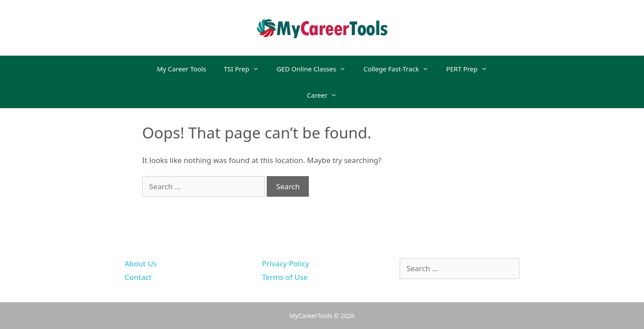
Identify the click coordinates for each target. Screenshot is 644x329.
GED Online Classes (315, 69)
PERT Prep (471, 69)
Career (327, 95)
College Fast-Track (400, 69)
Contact (138, 277)
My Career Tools (181, 69)
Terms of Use (285, 277)
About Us (141, 264)
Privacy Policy (285, 264)
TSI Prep (246, 69)
